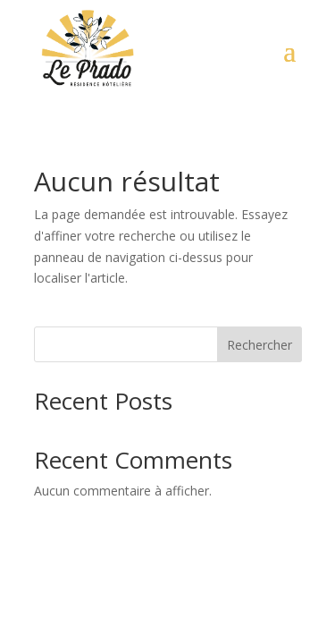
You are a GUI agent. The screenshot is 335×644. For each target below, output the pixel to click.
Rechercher (260, 345)
